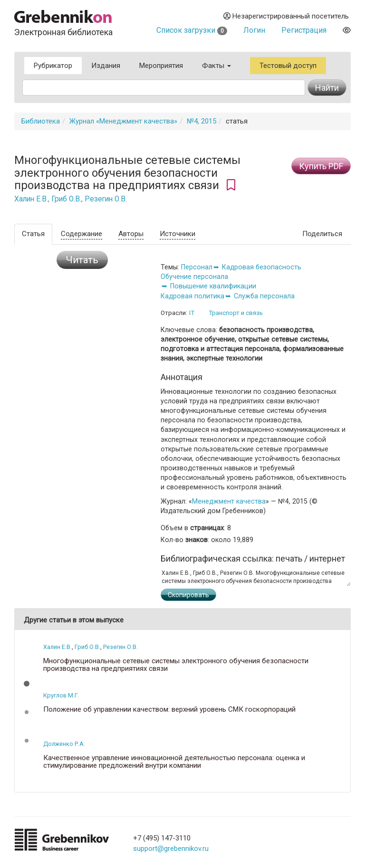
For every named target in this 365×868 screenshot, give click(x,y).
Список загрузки (192, 30)
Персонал (197, 267)
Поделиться (322, 234)
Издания (106, 66)
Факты (216, 66)
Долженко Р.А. (64, 744)
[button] (27, 684)
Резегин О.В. (106, 199)
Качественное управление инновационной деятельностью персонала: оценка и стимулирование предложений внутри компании (174, 762)
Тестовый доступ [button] (288, 66)
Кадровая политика (192, 296)
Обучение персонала (194, 277)
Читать (82, 260)
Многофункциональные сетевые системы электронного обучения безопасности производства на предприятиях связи (176, 665)
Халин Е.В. (31, 199)
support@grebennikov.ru (171, 849)
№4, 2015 (202, 121)
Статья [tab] (33, 234)
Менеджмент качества (229, 501)
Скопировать (188, 595)
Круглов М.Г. (61, 695)
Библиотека (41, 121)
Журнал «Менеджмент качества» (123, 121)
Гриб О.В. (66, 199)
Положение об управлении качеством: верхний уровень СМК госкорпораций (169, 710)
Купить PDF (321, 166)
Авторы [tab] (131, 234)
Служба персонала (264, 296)
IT (192, 313)
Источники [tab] (178, 234)
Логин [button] (254, 30)
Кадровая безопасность (262, 267)
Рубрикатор (53, 66)
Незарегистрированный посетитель (286, 16)
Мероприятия (161, 66)
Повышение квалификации (213, 286)
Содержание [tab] (82, 234)
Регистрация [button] (304, 30)
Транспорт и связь (236, 313)
